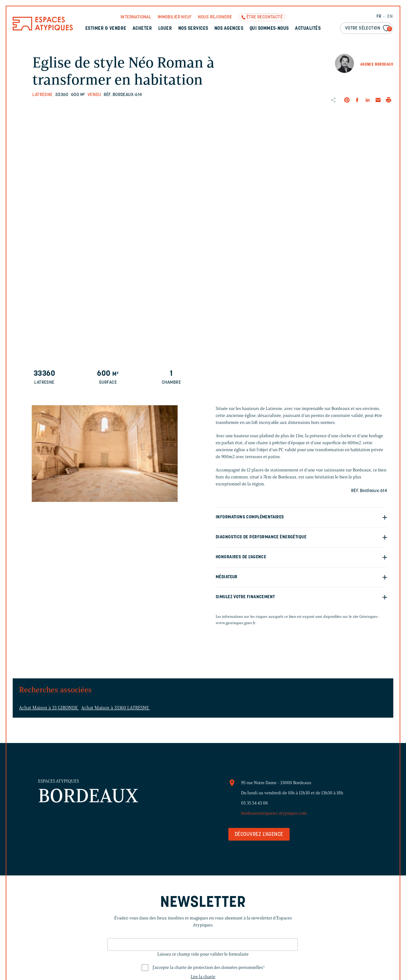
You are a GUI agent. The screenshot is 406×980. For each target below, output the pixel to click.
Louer (165, 29)
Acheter (142, 29)
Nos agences (229, 29)
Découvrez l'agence (259, 835)
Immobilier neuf (175, 17)
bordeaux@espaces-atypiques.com (274, 813)
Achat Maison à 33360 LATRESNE (116, 708)
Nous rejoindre (215, 17)
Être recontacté (265, 17)
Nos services (193, 29)
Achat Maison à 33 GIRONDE (49, 708)
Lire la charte (203, 977)
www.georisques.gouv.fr (236, 623)
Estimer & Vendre (106, 29)
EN (390, 17)
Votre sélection (369, 29)
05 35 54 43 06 (254, 803)
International (136, 17)
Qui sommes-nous (269, 29)
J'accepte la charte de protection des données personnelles (209, 967)
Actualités (308, 29)
